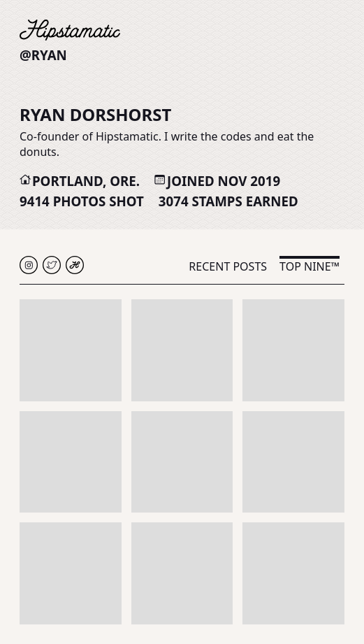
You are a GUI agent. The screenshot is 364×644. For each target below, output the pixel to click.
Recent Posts (228, 266)
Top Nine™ (310, 266)
